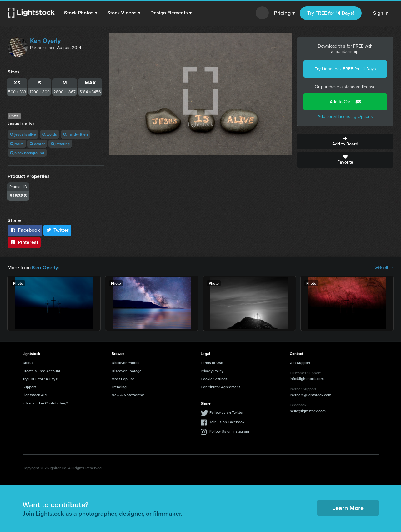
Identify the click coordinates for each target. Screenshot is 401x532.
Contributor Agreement (220, 386)
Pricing (284, 13)
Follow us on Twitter (226, 412)
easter (37, 144)
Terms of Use (212, 362)
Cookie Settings (214, 379)
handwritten (75, 134)
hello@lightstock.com (308, 410)
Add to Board (345, 142)
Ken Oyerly (45, 41)
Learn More (348, 507)
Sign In (381, 13)
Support (29, 386)
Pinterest (24, 242)
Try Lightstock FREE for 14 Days (345, 69)
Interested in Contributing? (45, 403)
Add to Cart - (345, 102)
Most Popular (123, 379)
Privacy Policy (212, 370)
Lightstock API (35, 395)
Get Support (300, 362)
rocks (17, 144)
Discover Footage (127, 370)
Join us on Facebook (227, 421)
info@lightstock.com (307, 378)
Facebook (25, 230)
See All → (384, 267)
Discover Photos (125, 362)
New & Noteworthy (128, 395)
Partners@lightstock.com (311, 395)
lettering (60, 144)
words (50, 134)
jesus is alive (23, 134)
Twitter (58, 230)
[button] (81, 13)
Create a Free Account (41, 370)
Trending (119, 386)
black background (27, 153)
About (28, 362)
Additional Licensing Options (345, 117)
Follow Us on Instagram (229, 431)
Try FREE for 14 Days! (331, 13)
